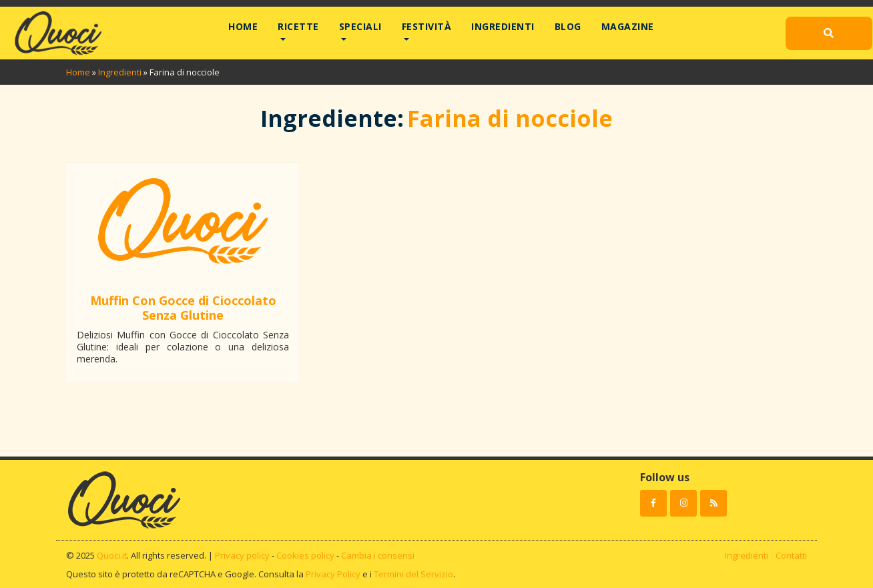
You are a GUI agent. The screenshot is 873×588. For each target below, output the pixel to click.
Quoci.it (112, 555)
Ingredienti (503, 26)
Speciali (360, 26)
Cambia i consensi (378, 555)
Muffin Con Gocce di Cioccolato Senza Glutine (183, 308)
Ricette (298, 26)
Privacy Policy (333, 574)
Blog (568, 26)
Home (243, 26)
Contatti (791, 555)
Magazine (628, 26)
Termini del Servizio (413, 574)
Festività (427, 26)
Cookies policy (305, 555)
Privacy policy (242, 555)
